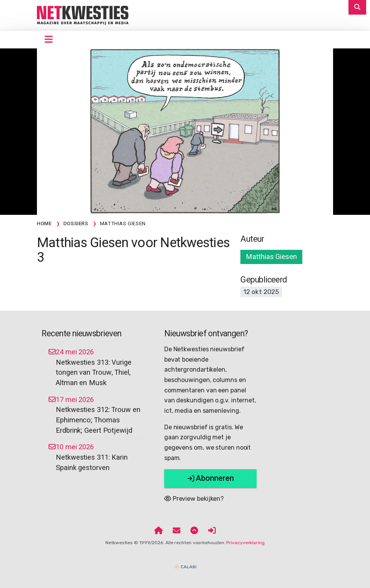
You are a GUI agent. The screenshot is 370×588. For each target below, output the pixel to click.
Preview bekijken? (194, 499)
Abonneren (211, 478)
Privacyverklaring (245, 543)
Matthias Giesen (271, 257)
